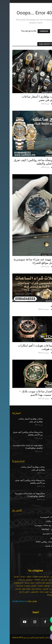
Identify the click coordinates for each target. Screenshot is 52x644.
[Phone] (44, 620)
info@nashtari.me (10, 601)
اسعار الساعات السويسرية (40, 92)
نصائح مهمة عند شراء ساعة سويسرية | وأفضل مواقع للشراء (27, 261)
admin (44, 104)
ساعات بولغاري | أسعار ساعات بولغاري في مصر (31, 98)
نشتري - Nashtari (42, 301)
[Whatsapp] (44, 628)
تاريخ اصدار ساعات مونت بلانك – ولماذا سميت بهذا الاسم (29, 393)
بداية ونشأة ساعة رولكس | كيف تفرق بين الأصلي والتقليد (27, 162)
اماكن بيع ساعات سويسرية (40, 255)
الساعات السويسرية (42, 155)
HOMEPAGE (34, 31)
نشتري (45, 305)
